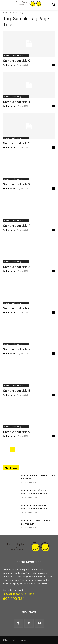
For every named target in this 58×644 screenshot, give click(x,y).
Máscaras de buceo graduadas (16, 55)
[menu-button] (5, 5)
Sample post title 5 (17, 267)
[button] (53, 4)
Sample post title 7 (17, 349)
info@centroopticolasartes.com (19, 594)
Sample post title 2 (17, 143)
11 (53, 65)
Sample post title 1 (17, 102)
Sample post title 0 (17, 61)
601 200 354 (14, 598)
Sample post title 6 (17, 308)
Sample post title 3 (17, 184)
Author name (9, 65)
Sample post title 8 (17, 391)
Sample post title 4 (17, 226)
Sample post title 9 (17, 432)
